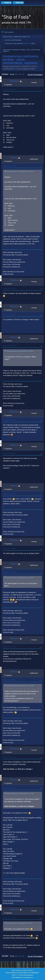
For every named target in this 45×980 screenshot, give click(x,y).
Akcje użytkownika (35, 75)
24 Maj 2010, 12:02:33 (9, 89)
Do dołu (5, 74)
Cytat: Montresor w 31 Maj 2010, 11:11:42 (20, 794)
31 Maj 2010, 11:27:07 (9, 918)
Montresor (15, 81)
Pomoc (13, 970)
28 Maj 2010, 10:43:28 (9, 494)
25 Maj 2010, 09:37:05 (9, 420)
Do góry (5, 956)
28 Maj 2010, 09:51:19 (9, 453)
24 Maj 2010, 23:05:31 (9, 315)
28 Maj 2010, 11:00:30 (9, 572)
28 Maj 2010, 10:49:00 (9, 548)
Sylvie (33, 43)
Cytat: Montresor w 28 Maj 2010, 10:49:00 (20, 578)
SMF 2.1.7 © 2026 (17, 975)
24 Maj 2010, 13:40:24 (9, 166)
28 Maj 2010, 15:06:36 (9, 680)
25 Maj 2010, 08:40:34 (9, 346)
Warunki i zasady (21, 970)
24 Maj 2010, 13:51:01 (9, 288)
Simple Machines (28, 975)
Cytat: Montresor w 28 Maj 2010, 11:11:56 (20, 686)
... (22, 74)
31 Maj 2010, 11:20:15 (9, 788)
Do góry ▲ (31, 970)
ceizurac (14, 158)
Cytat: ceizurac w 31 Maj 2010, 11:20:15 (19, 923)
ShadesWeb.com (28, 977)
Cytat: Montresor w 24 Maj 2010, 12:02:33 (20, 172)
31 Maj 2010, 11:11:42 (9, 757)
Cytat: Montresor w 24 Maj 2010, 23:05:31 (20, 351)
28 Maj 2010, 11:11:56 (9, 647)
